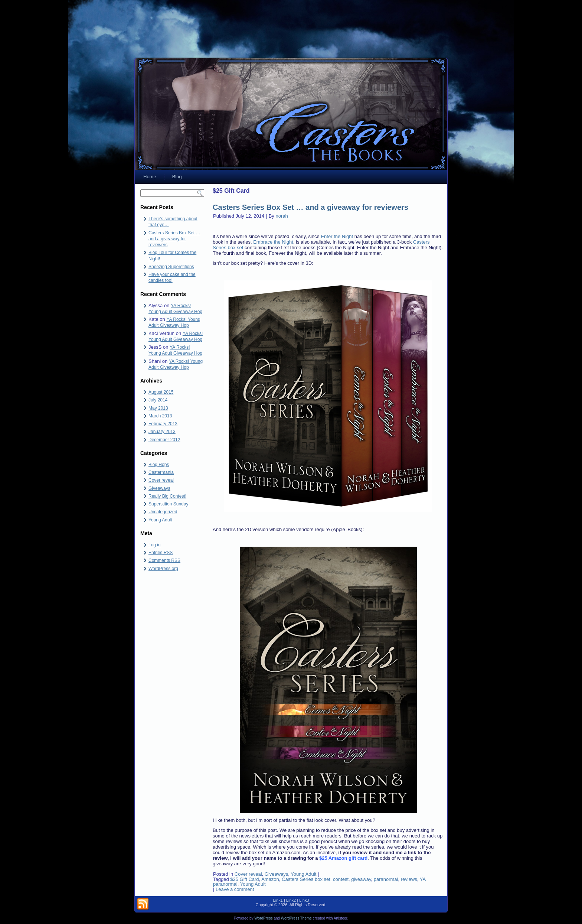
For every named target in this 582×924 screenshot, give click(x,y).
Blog (177, 177)
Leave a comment (235, 889)
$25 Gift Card (244, 879)
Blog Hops (159, 465)
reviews (409, 879)
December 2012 (164, 440)
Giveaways (159, 488)
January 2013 (162, 432)
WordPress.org (163, 569)
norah (282, 216)
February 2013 (163, 424)
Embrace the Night (273, 242)
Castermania (161, 472)
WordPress (263, 918)
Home (150, 177)
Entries (161, 553)
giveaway (361, 879)
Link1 (278, 900)
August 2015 (161, 392)
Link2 (291, 900)
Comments (164, 560)
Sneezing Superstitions (171, 267)
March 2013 (160, 416)
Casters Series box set (306, 879)
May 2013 (158, 408)
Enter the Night (337, 236)
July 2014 (158, 400)
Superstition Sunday (168, 504)
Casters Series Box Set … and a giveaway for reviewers (174, 239)
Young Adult (160, 520)
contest (341, 879)
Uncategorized (163, 512)
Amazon (270, 879)
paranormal (386, 879)
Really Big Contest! (167, 496)
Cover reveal (161, 480)
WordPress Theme (296, 918)
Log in (155, 545)
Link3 (304, 900)
